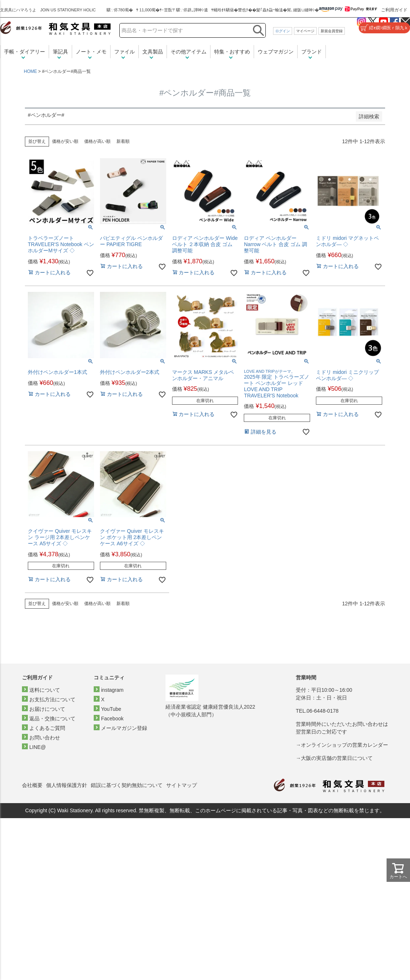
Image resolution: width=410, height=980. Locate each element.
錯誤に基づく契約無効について (127, 785)
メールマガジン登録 (124, 728)
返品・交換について (52, 719)
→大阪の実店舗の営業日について (334, 758)
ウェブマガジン (276, 52)
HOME (30, 71)
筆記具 (60, 52)
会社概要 (32, 785)
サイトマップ (182, 785)
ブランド (312, 52)
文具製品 (153, 52)
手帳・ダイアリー (25, 52)
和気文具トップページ (329, 785)
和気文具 (55, 28)
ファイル (124, 52)
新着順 (123, 141)
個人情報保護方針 (67, 785)
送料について (45, 690)
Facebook (112, 719)
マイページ (305, 31)
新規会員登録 (332, 31)
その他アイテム (189, 52)
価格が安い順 (65, 141)
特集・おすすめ (232, 52)
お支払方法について (52, 699)
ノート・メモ (91, 52)
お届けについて (47, 709)
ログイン (283, 31)
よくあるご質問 (47, 728)
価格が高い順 (97, 141)
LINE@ (38, 747)
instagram (112, 690)
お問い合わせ (45, 738)
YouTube (111, 709)
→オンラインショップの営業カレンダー (342, 745)
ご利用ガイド (394, 10)
